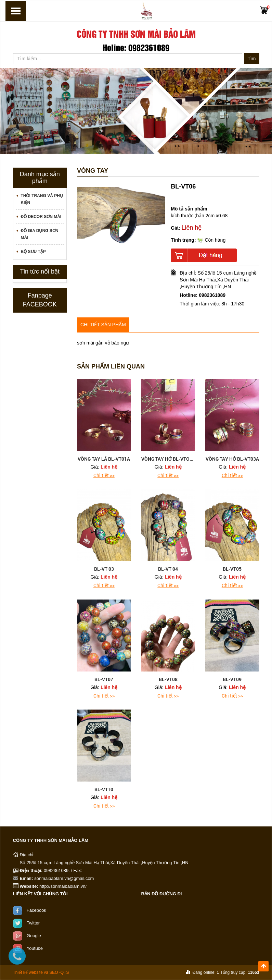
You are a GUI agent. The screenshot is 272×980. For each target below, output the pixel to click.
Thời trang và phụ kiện (42, 199)
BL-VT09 (232, 679)
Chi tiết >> (104, 475)
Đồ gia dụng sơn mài (40, 234)
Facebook (36, 910)
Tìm (251, 59)
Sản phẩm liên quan (111, 367)
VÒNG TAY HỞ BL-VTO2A (168, 459)
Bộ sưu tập (33, 252)
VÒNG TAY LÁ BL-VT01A (104, 459)
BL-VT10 (104, 789)
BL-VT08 (168, 679)
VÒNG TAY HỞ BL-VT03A (232, 459)
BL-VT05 (232, 569)
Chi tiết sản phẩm (103, 325)
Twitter (33, 923)
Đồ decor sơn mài (41, 217)
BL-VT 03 (104, 569)
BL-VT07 (104, 679)
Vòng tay (93, 171)
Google (34, 935)
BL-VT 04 (168, 569)
